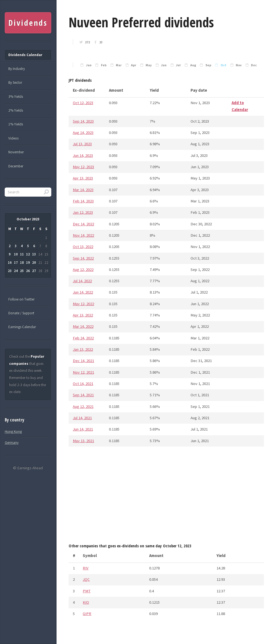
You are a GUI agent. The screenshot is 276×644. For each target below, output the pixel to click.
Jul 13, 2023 (82, 144)
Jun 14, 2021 (83, 429)
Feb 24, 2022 (83, 338)
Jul (178, 65)
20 (34, 262)
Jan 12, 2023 (83, 212)
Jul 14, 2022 (82, 281)
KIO (86, 602)
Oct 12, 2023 (83, 103)
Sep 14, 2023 (83, 121)
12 (28, 254)
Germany (12, 443)
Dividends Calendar (25, 55)
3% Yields (16, 97)
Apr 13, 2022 (83, 315)
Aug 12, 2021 (83, 407)
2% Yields (16, 110)
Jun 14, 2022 (83, 292)
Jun (164, 65)
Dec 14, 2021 (83, 361)
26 (28, 271)
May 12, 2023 (83, 167)
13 (34, 254)
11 (22, 254)
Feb (104, 65)
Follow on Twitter (21, 299)
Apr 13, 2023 (83, 178)
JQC (86, 579)
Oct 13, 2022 (83, 247)
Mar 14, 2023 (83, 190)
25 (22, 271)
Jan (89, 65)
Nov (239, 65)
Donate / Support (21, 313)
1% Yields (16, 124)
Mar (119, 65)
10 (16, 254)
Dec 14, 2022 (83, 224)
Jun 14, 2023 (83, 155)
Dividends (28, 23)
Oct (223, 65)
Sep (208, 65)
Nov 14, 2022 (83, 235)
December (16, 166)
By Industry (17, 69)
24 (16, 271)
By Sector (15, 82)
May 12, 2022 (83, 304)
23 (101, 42)
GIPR (87, 614)
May (149, 65)
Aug (193, 65)
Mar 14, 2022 (83, 326)
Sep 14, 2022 (83, 258)
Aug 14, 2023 (83, 133)
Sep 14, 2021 (83, 395)
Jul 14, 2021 (82, 418)
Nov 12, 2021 (83, 372)
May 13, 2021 (83, 441)
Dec (254, 65)
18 (22, 262)
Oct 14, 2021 (83, 384)
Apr (134, 65)
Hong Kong (13, 431)
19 (28, 262)
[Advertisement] (166, 497)
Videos (13, 138)
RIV (86, 568)
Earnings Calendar (22, 327)
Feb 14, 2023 (83, 201)
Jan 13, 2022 (83, 349)
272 (87, 42)
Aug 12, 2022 (83, 270)
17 (16, 262)
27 (34, 271)
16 (10, 262)
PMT (87, 591)
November (16, 152)
